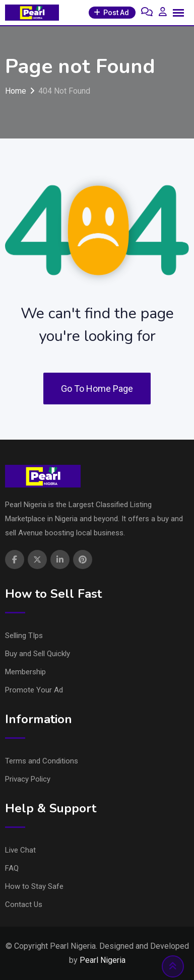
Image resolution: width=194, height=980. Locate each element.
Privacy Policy (28, 779)
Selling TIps (24, 636)
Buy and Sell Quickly (38, 654)
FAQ (12, 868)
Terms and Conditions (42, 761)
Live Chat (20, 850)
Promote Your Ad (34, 690)
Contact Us (24, 904)
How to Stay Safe (34, 886)
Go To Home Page (97, 389)
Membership (25, 672)
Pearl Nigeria (103, 960)
